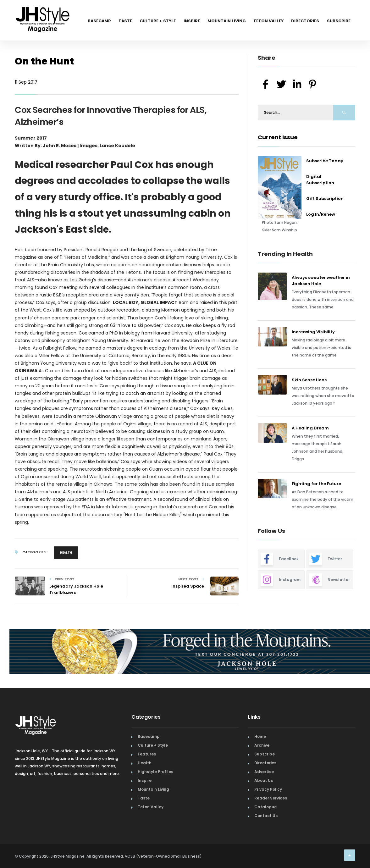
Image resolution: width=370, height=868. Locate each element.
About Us (264, 780)
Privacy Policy (268, 789)
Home (260, 736)
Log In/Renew (321, 214)
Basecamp (87, 21)
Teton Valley (265, 21)
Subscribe (338, 21)
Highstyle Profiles (155, 772)
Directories (303, 21)
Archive (262, 745)
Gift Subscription (325, 199)
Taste (115, 21)
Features (147, 754)
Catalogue (265, 807)
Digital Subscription (320, 180)
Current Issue (278, 137)
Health (66, 553)
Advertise (264, 772)
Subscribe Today (325, 161)
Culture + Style (149, 21)
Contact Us (266, 816)
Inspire (185, 21)
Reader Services (271, 798)
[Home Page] (43, 11)
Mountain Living (221, 21)
